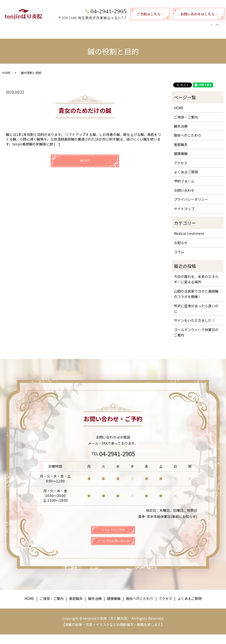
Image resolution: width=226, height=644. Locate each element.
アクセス (169, 26)
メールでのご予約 (113, 530)
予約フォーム (184, 176)
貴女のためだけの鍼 (85, 106)
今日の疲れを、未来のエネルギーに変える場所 (196, 274)
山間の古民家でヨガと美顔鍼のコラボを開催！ (196, 289)
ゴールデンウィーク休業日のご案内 (196, 328)
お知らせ (181, 238)
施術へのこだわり (141, 26)
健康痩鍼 (113, 26)
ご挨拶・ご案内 (44, 26)
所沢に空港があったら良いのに (196, 304)
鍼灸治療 (92, 26)
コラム (179, 247)
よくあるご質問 (195, 26)
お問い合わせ (184, 186)
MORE (85, 156)
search (219, 26)
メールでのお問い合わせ (113, 548)
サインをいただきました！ (194, 316)
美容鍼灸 (71, 26)
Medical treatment (189, 229)
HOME (20, 26)
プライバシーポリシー (191, 195)
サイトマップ (184, 204)
